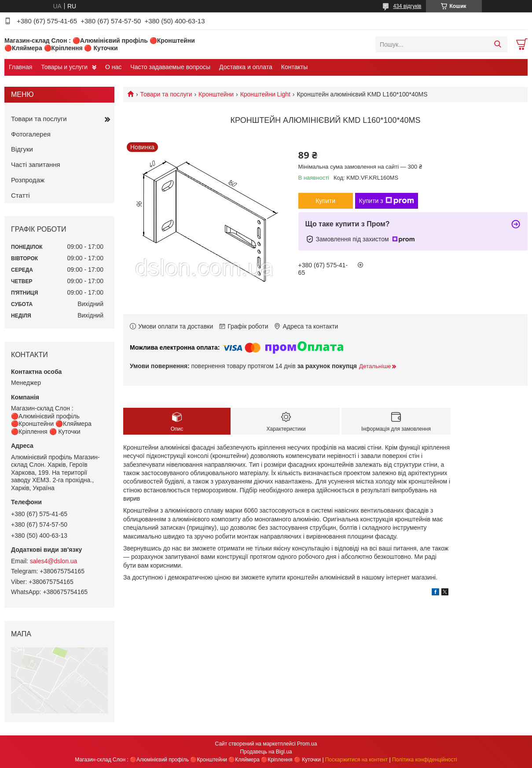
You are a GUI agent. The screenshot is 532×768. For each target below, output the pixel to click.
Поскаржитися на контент (356, 760)
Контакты (294, 67)
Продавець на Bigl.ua (266, 752)
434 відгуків (407, 6)
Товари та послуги (166, 94)
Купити (325, 201)
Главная (20, 67)
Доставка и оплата (246, 67)
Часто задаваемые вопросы (170, 67)
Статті (20, 195)
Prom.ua (307, 744)
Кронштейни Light (265, 94)
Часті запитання (36, 164)
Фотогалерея (31, 134)
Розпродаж (28, 180)
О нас (113, 67)
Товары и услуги (64, 67)
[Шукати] (497, 44)
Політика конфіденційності (425, 760)
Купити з (387, 201)
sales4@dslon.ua (54, 561)
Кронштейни (216, 94)
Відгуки (22, 149)
